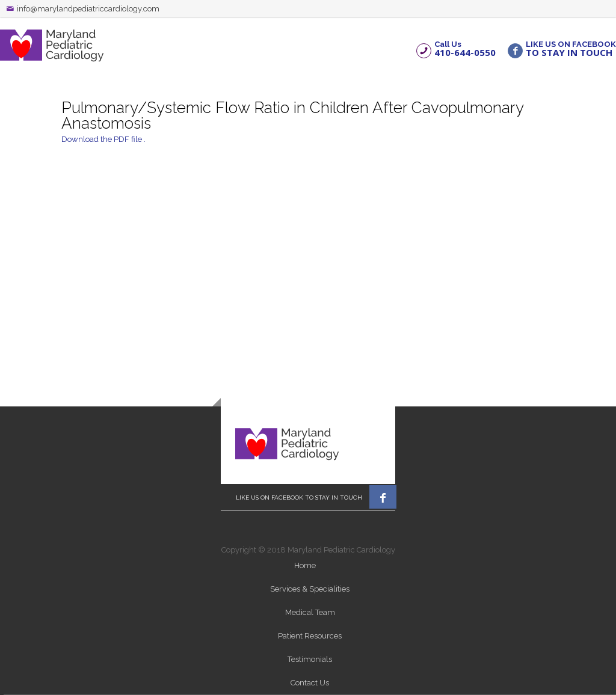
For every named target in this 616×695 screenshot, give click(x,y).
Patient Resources (310, 636)
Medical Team (310, 612)
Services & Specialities (310, 589)
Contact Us (310, 683)
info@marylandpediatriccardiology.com (88, 9)
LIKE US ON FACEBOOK (571, 48)
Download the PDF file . (103, 139)
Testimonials (310, 659)
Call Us (465, 48)
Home (305, 565)
